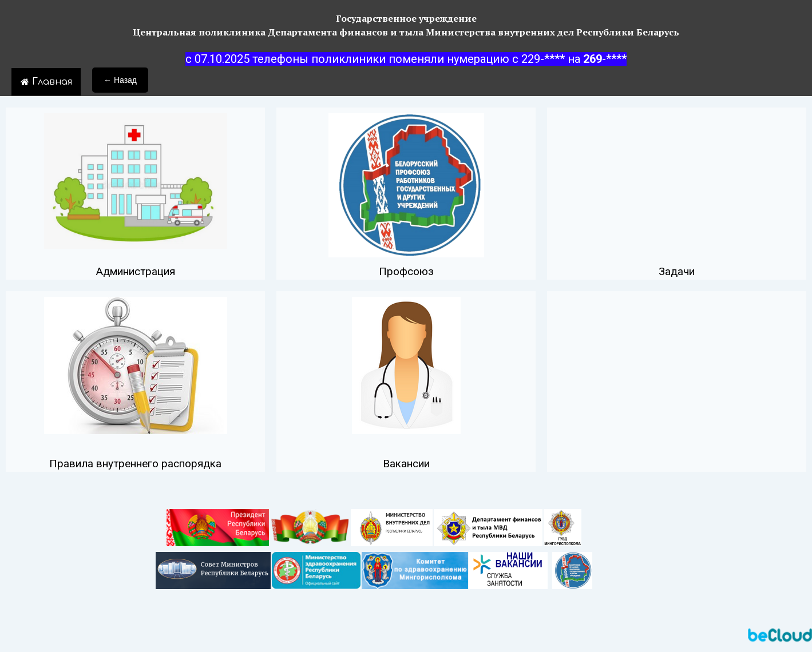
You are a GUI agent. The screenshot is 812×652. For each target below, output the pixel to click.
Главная (46, 82)
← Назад (120, 80)
